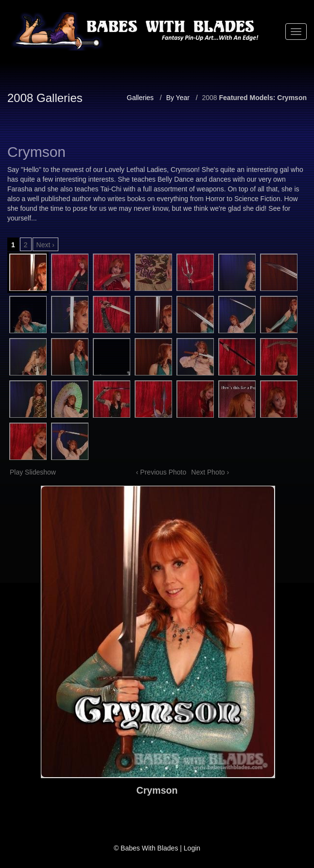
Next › (45, 245)
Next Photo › (210, 472)
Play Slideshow (33, 472)
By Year (178, 98)
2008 (209, 98)
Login (192, 848)
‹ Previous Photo (161, 472)
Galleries (140, 98)
